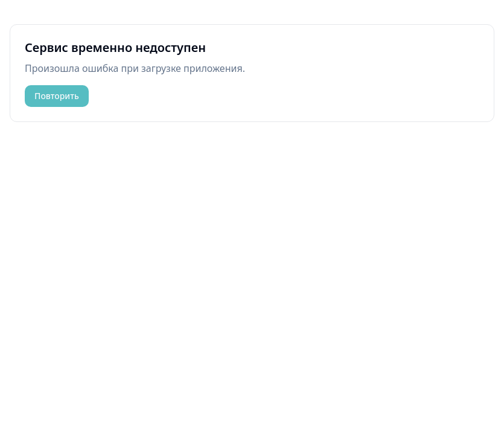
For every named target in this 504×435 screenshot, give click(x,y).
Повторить (57, 96)
